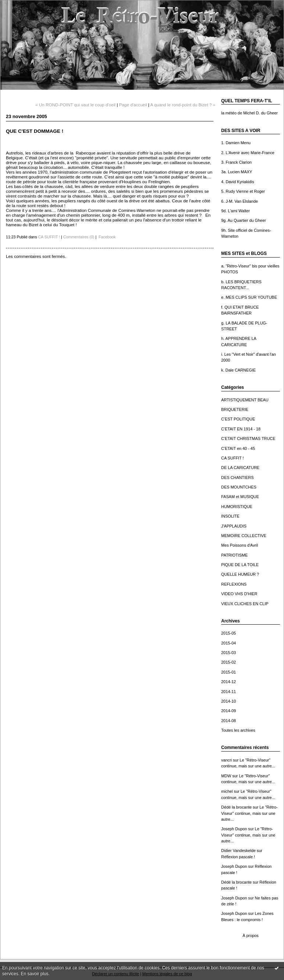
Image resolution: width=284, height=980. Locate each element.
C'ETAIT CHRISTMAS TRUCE (248, 438)
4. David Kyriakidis (238, 182)
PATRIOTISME (234, 555)
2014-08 (229, 721)
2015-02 (229, 662)
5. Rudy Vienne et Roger (243, 191)
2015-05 (229, 633)
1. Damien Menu (236, 143)
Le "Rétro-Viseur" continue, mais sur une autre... (249, 813)
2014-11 (229, 692)
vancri (227, 760)
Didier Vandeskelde (238, 851)
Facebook (106, 237)
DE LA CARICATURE (240, 468)
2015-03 (229, 653)
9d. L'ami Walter (236, 211)
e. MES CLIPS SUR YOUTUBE (249, 297)
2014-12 (229, 682)
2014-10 (229, 701)
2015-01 (229, 672)
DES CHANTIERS (237, 477)
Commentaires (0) (79, 237)
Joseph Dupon (234, 829)
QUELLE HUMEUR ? (240, 574)
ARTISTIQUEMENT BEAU (245, 400)
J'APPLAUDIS (234, 526)
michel (227, 791)
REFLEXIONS (234, 584)
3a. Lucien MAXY (237, 172)
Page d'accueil (133, 105)
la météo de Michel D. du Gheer (249, 113)
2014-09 (229, 711)
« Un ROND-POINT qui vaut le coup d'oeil (75, 105)
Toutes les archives (238, 730)
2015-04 (229, 643)
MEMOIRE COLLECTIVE (244, 536)
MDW (226, 776)
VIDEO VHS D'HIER (239, 594)
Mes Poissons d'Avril (240, 545)
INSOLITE (230, 516)
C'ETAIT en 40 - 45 (238, 448)
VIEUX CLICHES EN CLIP (245, 604)
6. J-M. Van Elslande (240, 201)
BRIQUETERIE (235, 409)
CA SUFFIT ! (233, 458)
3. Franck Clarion (236, 162)
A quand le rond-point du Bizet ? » (183, 105)
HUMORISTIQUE (237, 507)
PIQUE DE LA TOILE (240, 565)
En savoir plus (35, 974)
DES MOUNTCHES (239, 487)
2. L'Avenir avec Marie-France (248, 153)
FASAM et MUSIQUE (240, 497)
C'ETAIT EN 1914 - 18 (241, 429)
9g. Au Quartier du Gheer (244, 220)
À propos (251, 935)
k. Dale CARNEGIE (238, 370)
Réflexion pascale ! (238, 857)
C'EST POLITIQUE (238, 419)
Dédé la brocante (236, 807)
